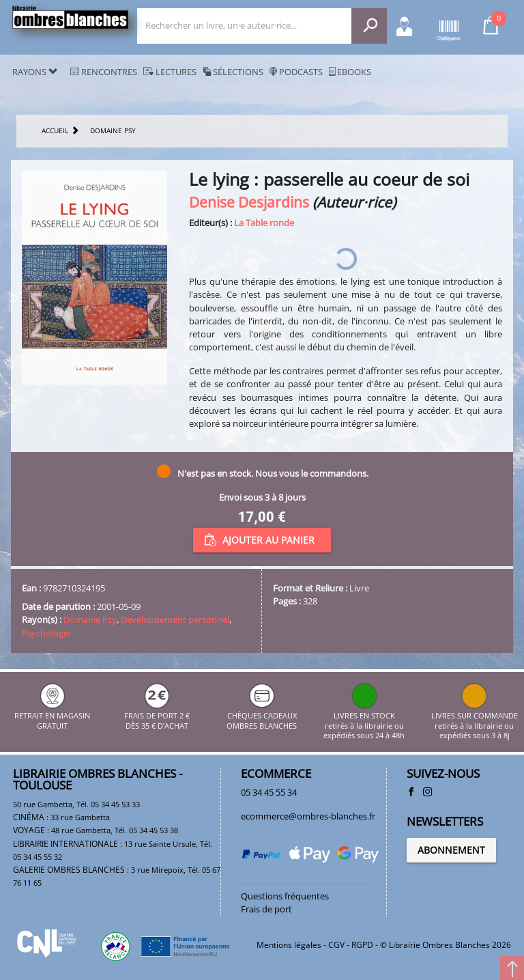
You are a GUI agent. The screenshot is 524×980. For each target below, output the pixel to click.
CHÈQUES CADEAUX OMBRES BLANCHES (262, 716)
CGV (336, 945)
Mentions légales (289, 945)
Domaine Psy (90, 619)
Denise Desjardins (249, 202)
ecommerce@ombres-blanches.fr (308, 816)
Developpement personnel (175, 619)
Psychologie (46, 633)
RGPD (362, 945)
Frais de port (266, 909)
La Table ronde (264, 223)
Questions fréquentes (285, 896)
